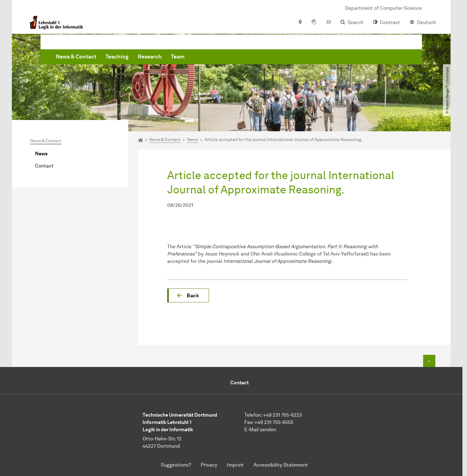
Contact (44, 166)
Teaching (210, 61)
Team (270, 61)
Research (242, 61)
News (41, 154)
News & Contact (169, 61)
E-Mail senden (260, 430)
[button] (188, 295)
